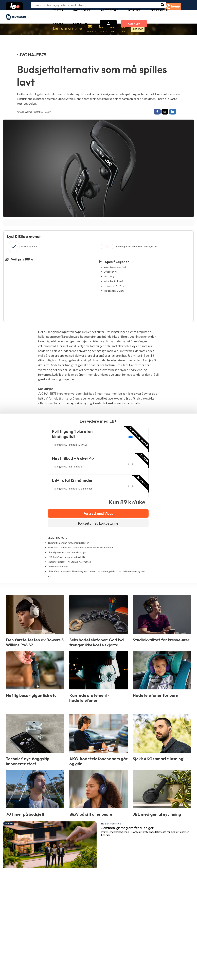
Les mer (138, 29)
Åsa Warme (26, 112)
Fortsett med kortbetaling (98, 524)
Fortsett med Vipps (98, 514)
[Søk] (163, 5)
